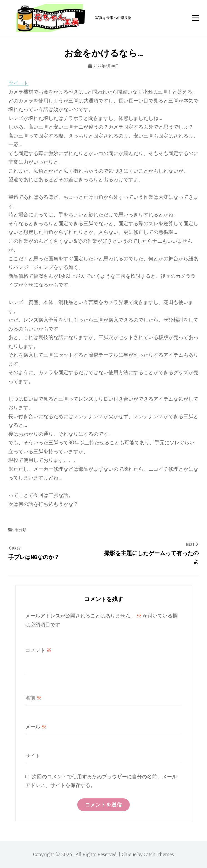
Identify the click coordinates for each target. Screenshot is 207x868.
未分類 (21, 530)
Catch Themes (159, 854)
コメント (38, 650)
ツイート (18, 83)
